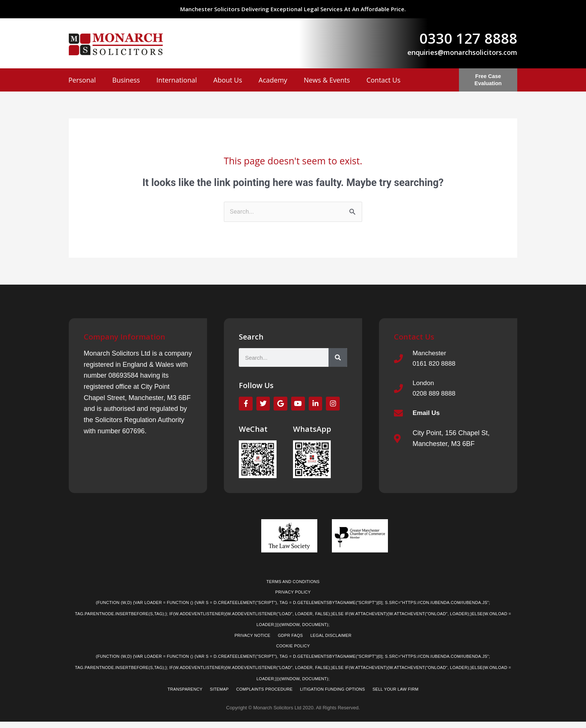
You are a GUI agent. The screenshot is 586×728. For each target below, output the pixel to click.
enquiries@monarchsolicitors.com (462, 52)
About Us (228, 80)
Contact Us (383, 80)
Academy (273, 80)
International (176, 80)
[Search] (338, 358)
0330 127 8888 (468, 38)
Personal (82, 80)
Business (126, 80)
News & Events (327, 80)
